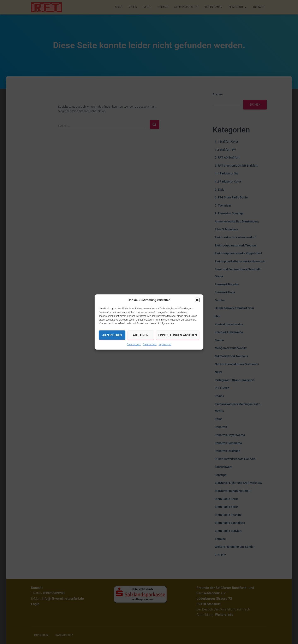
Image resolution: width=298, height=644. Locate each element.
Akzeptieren (112, 335)
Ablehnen (141, 335)
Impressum (165, 344)
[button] (197, 300)
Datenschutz (134, 344)
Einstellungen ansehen (178, 335)
